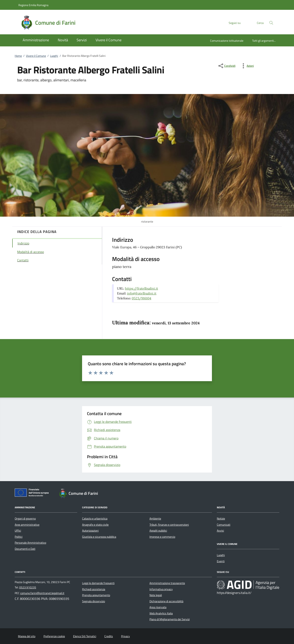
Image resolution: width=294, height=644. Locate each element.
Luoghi (54, 56)
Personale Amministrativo (30, 543)
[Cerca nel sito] (271, 23)
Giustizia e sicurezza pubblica (99, 537)
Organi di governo (25, 519)
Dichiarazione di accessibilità (166, 601)
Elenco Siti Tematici (85, 636)
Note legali (156, 595)
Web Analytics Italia (161, 613)
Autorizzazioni (90, 531)
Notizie (221, 519)
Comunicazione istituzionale (227, 41)
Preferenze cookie (54, 636)
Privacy (125, 636)
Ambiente (155, 519)
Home (18, 56)
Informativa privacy (161, 589)
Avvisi (220, 531)
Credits (109, 636)
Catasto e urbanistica (95, 519)
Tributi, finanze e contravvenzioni (169, 525)
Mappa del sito (27, 636)
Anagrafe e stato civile (95, 525)
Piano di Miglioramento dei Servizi (170, 619)
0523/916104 (141, 298)
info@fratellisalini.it (142, 293)
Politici (19, 537)
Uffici (18, 531)
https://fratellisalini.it (141, 288)
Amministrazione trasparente (167, 583)
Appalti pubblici (158, 531)
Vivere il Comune (36, 56)
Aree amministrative (27, 525)
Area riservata (158, 607)
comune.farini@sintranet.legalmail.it (42, 593)
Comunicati (224, 525)
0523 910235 (28, 587)
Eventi (221, 561)
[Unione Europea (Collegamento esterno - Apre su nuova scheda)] (33, 493)
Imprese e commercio (162, 537)
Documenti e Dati (25, 549)
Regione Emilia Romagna (33, 5)
